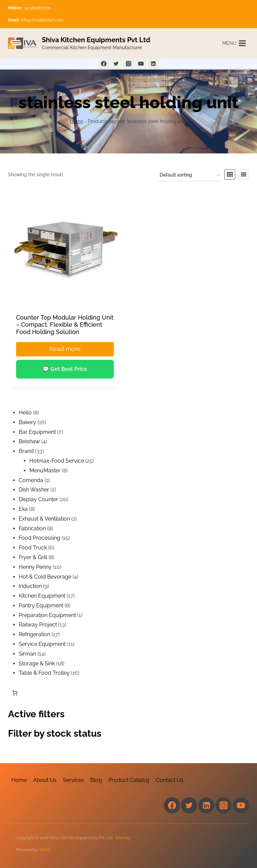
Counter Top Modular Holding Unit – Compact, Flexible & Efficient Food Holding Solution (65, 325)
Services (73, 780)
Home (76, 121)
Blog (96, 780)
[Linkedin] (153, 64)
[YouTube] (141, 64)
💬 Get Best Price (65, 369)
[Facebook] (104, 64)
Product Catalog (129, 780)
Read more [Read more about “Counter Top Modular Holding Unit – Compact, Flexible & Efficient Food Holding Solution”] (65, 349)
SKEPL (45, 850)
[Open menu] (234, 43)
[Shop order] (190, 175)
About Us (45, 780)
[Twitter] (116, 64)
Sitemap (123, 838)
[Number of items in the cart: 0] (15, 693)
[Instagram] (128, 64)
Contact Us (170, 780)
